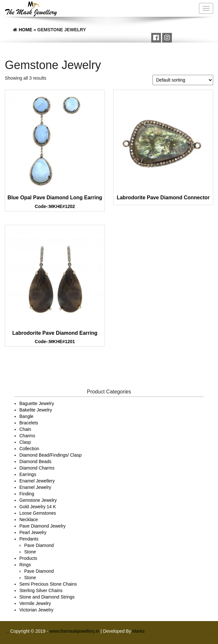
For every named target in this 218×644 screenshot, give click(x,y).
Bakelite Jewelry (36, 410)
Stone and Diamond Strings (47, 597)
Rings (25, 565)
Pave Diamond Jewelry (42, 526)
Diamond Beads (35, 461)
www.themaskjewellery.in (75, 631)
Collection (29, 449)
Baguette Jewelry (37, 403)
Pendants (29, 539)
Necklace (29, 520)
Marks (138, 631)
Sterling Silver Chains (41, 590)
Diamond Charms (37, 468)
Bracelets (29, 423)
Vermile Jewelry (35, 603)
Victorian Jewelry (36, 610)
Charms (27, 436)
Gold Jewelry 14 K (38, 507)
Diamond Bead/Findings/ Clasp (50, 455)
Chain (25, 429)
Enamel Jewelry (35, 487)
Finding (27, 494)
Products (28, 558)
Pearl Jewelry (33, 532)
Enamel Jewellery (37, 481)
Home (25, 30)
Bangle (26, 416)
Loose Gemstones (38, 513)
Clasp (25, 442)
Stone (30, 552)
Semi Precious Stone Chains (48, 584)
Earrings (28, 474)
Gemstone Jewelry (38, 500)
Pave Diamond (39, 545)
